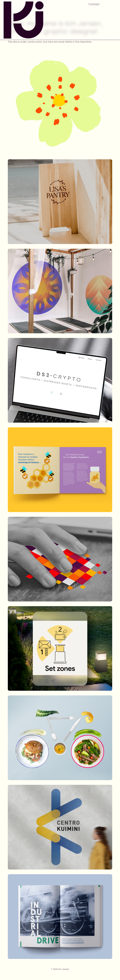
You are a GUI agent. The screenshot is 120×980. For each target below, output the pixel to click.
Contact (94, 5)
